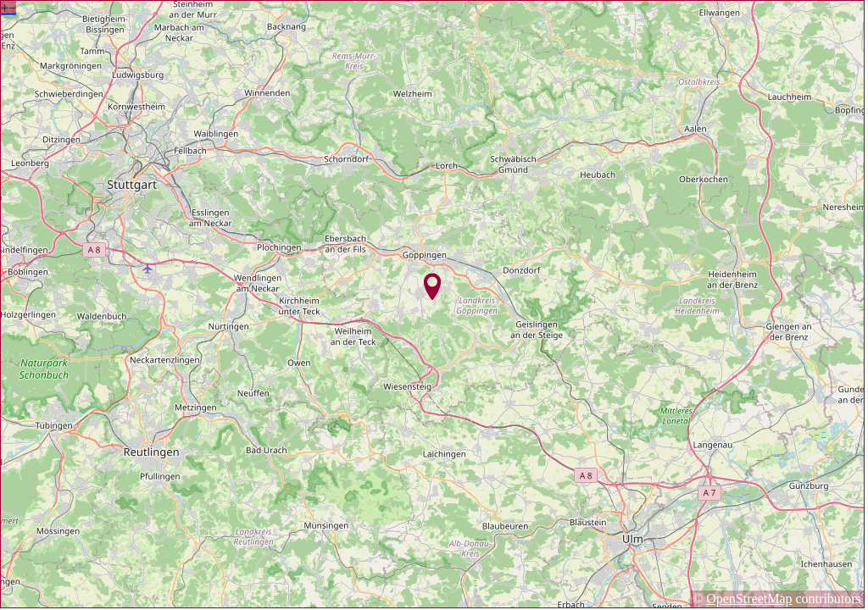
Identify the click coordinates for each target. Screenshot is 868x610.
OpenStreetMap (749, 599)
